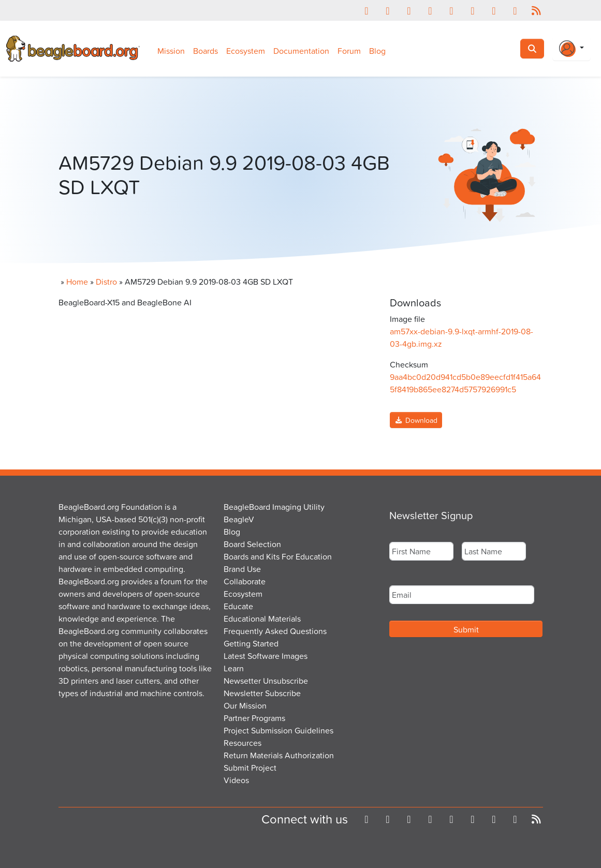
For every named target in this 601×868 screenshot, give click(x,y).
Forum (349, 51)
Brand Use (242, 569)
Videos (236, 780)
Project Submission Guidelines (278, 730)
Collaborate (245, 581)
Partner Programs (254, 718)
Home (77, 282)
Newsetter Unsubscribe (266, 681)
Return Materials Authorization (279, 755)
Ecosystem (246, 51)
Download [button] (416, 420)
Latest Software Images (266, 656)
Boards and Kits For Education (278, 556)
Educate (238, 606)
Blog (377, 51)
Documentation (301, 51)
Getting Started (251, 643)
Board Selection (252, 544)
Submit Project (250, 768)
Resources (243, 743)
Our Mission (245, 705)
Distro (106, 282)
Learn (234, 668)
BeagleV (239, 519)
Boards (206, 51)
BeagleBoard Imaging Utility (274, 507)
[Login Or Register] (571, 49)
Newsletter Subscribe (262, 693)
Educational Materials (262, 619)
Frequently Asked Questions (275, 631)
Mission (171, 51)
